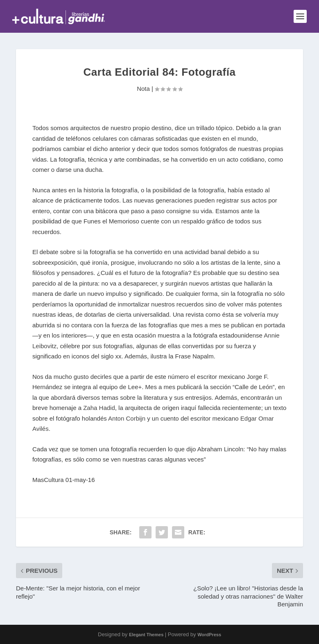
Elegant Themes (146, 635)
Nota (143, 89)
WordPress (209, 635)
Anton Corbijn (127, 418)
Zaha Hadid (99, 408)
